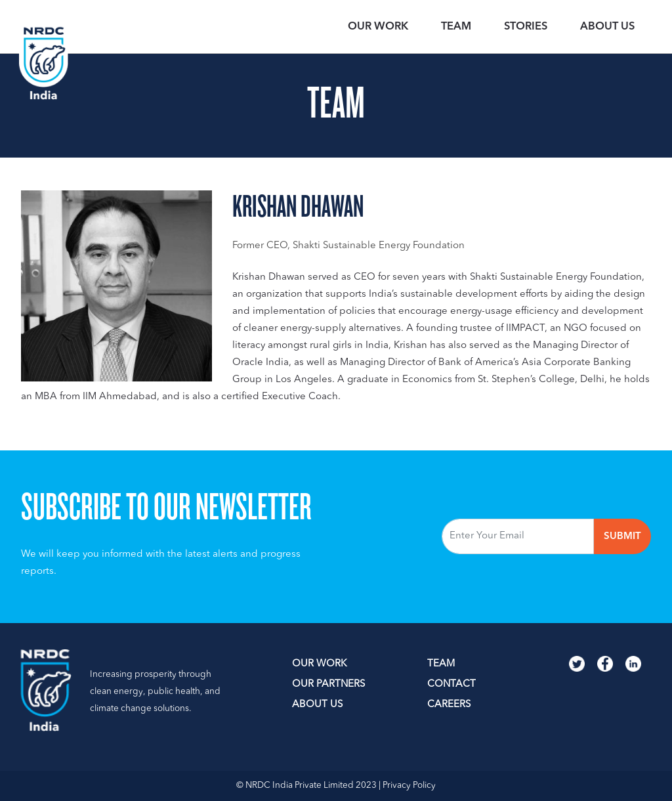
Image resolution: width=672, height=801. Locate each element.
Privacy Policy (409, 786)
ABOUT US (317, 705)
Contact (451, 684)
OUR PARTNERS (328, 684)
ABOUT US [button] (607, 27)
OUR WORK (378, 27)
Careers (449, 705)
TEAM (456, 27)
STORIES (526, 27)
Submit (622, 537)
